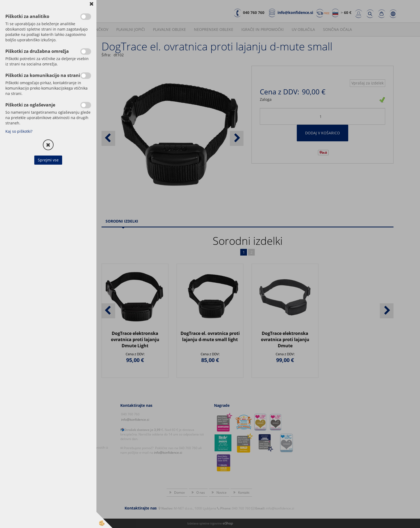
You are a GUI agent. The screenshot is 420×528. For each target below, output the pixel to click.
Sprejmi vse (48, 160)
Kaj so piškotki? (19, 131)
